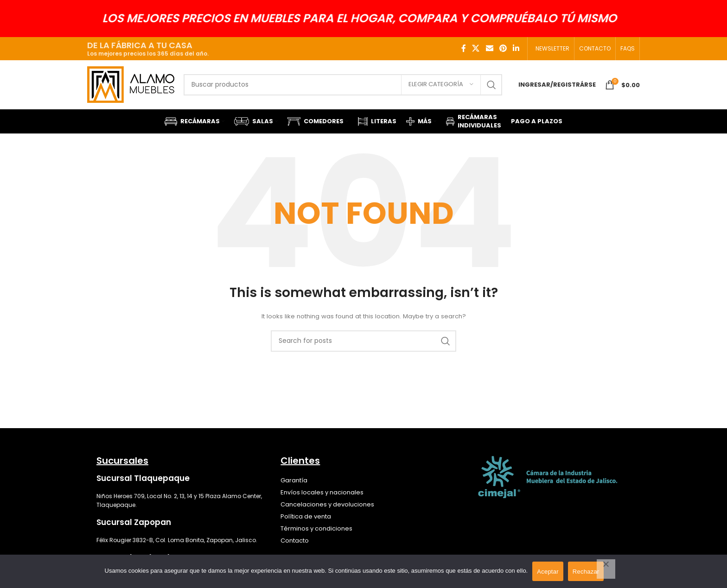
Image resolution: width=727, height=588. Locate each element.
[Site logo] (131, 84)
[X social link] (476, 48)
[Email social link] (489, 48)
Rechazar (586, 572)
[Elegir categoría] (441, 85)
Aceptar (548, 572)
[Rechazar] (606, 569)
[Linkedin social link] (516, 48)
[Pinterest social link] (503, 48)
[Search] (343, 85)
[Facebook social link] (464, 48)
